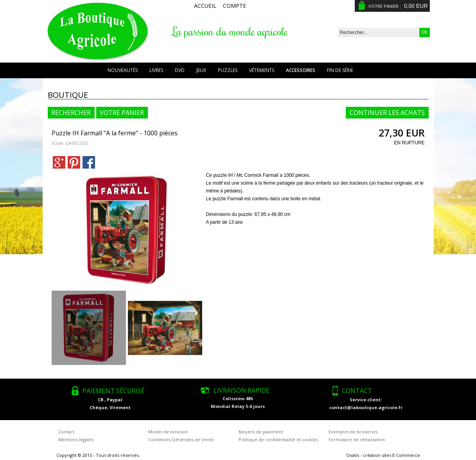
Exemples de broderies (353, 432)
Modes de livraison (168, 432)
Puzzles (228, 70)
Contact (66, 432)
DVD (180, 70)
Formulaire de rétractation (357, 439)
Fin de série (340, 70)
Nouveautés (123, 70)
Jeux (201, 70)
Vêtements (262, 70)
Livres (156, 70)
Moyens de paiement (261, 432)
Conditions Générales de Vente (181, 439)
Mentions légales (76, 439)
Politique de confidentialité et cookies (278, 439)
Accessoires (301, 70)
